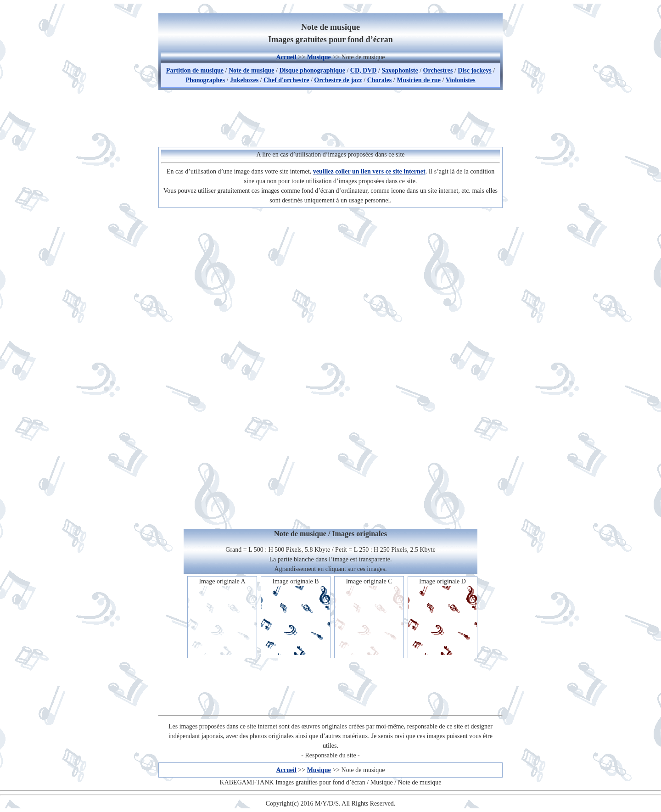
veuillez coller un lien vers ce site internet (369, 171)
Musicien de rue (419, 80)
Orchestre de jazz (338, 80)
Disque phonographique (312, 70)
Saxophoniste (400, 70)
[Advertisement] (330, 117)
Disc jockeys (475, 70)
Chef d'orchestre (286, 80)
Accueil (286, 57)
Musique (319, 57)
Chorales (380, 80)
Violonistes (461, 80)
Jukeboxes (244, 80)
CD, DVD (364, 70)
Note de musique (252, 70)
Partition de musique (195, 70)
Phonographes (205, 80)
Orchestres (438, 70)
